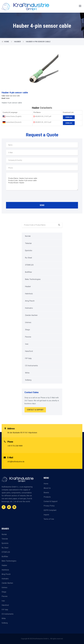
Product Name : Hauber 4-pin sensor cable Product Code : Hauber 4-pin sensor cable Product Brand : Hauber (42, 181)
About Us (47, 488)
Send (42, 205)
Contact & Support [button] (35, 410)
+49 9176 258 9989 (15, 446)
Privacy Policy (49, 506)
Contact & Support (51, 501)
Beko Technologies (33, 279)
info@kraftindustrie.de (16, 462)
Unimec (28, 322)
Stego (28, 330)
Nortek (28, 236)
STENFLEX (29, 265)
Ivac (27, 344)
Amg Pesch (30, 301)
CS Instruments (31, 366)
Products (47, 497)
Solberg (28, 380)
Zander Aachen (31, 315)
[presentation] (23, 197)
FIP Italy (28, 358)
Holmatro (29, 308)
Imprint (46, 515)
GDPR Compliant (50, 510)
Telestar (28, 243)
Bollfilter (28, 272)
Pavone (28, 337)
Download (69, 117)
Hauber (18, 42)
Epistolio (29, 250)
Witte (27, 373)
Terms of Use (49, 519)
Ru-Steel (28, 258)
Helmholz (29, 294)
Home (7, 42)
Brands (46, 493)
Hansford (29, 351)
